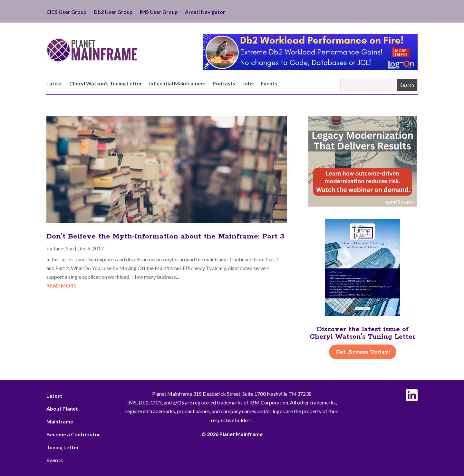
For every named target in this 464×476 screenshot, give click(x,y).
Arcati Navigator (205, 12)
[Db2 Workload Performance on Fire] (310, 68)
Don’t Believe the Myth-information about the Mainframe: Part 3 (165, 237)
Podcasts (224, 84)
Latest (54, 84)
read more (61, 285)
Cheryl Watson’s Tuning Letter (106, 84)
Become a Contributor (73, 434)
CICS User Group (67, 12)
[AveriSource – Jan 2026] (362, 204)
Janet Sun (63, 248)
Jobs (248, 84)
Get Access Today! (363, 352)
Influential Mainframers (177, 84)
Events (269, 84)
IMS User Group (159, 12)
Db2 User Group (113, 12)
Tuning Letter (63, 447)
